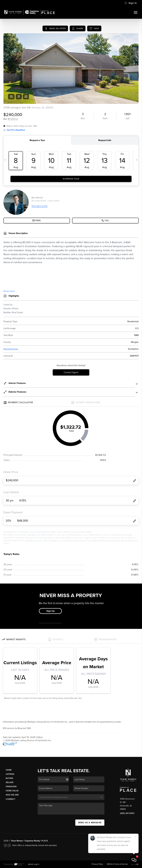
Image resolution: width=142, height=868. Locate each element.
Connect (11, 799)
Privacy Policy (97, 864)
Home (9, 770)
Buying (9, 778)
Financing (11, 787)
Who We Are (12, 795)
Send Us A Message (90, 823)
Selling (10, 782)
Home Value (12, 791)
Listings (10, 774)
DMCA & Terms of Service (117, 864)
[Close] (136, 837)
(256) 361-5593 (127, 813)
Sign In (131, 3)
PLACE (45, 841)
